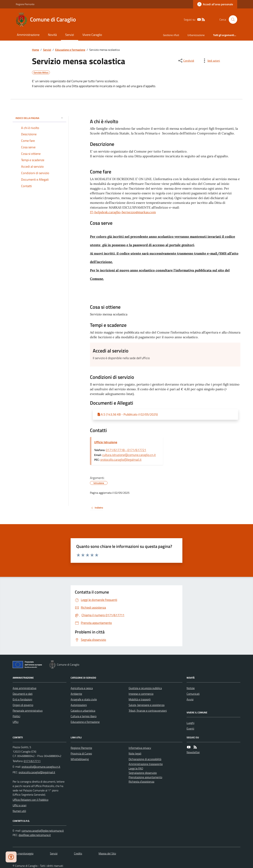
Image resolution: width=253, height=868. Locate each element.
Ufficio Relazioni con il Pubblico (30, 800)
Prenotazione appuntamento (145, 777)
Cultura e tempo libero (84, 716)
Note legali (135, 753)
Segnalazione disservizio (143, 773)
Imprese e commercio (141, 694)
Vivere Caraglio (92, 35)
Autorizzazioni (79, 705)
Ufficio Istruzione (106, 442)
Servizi (70, 35)
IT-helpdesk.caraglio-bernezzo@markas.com (123, 212)
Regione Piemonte (25, 4)
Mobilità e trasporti (140, 699)
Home (35, 50)
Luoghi (190, 723)
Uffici (16, 722)
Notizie (191, 688)
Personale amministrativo (28, 711)
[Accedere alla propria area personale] (215, 4)
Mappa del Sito (107, 853)
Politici (16, 716)
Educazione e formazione (70, 50)
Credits (78, 853)
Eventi (190, 728)
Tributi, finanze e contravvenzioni (148, 711)
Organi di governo (23, 705)
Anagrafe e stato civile (84, 699)
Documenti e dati (23, 694)
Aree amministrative (25, 688)
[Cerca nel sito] (232, 20)
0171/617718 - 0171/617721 (126, 450)
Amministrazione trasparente (146, 764)
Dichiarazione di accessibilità (145, 759)
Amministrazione (28, 35)
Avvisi (190, 699)
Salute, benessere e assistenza (147, 705)
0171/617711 (32, 761)
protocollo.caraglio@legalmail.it (121, 460)
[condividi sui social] (186, 61)
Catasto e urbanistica (83, 711)
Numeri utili (19, 811)
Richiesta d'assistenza (141, 782)
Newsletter (193, 752)
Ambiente (76, 694)
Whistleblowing (80, 759)
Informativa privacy (140, 748)
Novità (52, 35)
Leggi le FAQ (136, 768)
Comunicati (193, 694)
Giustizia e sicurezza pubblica (145, 688)
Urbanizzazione (196, 35)
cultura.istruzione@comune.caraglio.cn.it (129, 455)
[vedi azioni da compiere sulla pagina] (211, 61)
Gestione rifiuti (171, 35)
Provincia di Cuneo (81, 753)
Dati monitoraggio (23, 853)
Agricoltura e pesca (82, 688)
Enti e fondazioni (22, 699)
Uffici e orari (20, 805)
